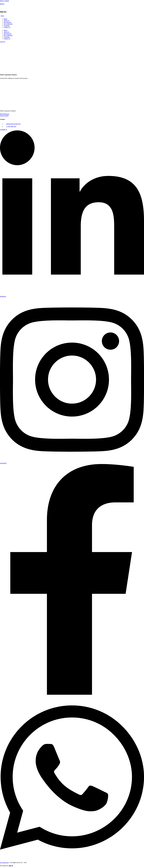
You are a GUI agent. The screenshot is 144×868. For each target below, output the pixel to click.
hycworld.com (4, 863)
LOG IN (2, 42)
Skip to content (4, 1)
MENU (2, 4)
